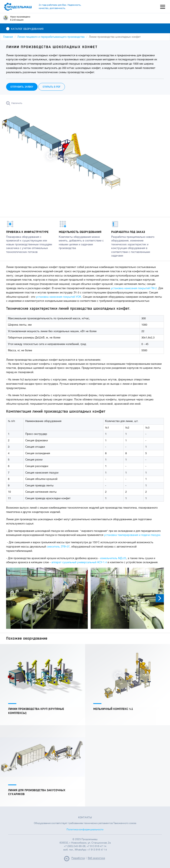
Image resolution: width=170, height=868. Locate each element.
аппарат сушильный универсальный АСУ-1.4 (79, 562)
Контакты (85, 817)
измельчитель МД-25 (113, 558)
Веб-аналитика (96, 858)
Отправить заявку (22, 87)
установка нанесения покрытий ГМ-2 (134, 288)
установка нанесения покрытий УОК (58, 297)
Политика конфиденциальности (85, 829)
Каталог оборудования (25, 29)
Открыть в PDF (52, 87)
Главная (8, 37)
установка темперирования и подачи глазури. (133, 535)
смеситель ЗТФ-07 (58, 547)
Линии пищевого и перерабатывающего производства (51, 37)
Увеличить (17, 103)
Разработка (78, 858)
